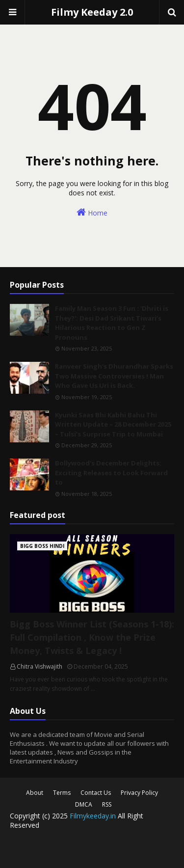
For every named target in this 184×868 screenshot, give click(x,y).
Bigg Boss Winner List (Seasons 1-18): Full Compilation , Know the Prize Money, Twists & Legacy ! (92, 637)
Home (92, 212)
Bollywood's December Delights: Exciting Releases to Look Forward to (111, 473)
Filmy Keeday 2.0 (92, 12)
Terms (62, 793)
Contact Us (96, 793)
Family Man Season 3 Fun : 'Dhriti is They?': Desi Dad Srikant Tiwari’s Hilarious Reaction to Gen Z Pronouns (112, 323)
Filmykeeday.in (93, 816)
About (35, 793)
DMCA (84, 804)
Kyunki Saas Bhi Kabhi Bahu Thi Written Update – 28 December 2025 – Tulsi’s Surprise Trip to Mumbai (113, 424)
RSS (107, 804)
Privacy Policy (139, 793)
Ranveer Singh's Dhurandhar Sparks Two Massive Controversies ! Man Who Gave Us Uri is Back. (114, 376)
